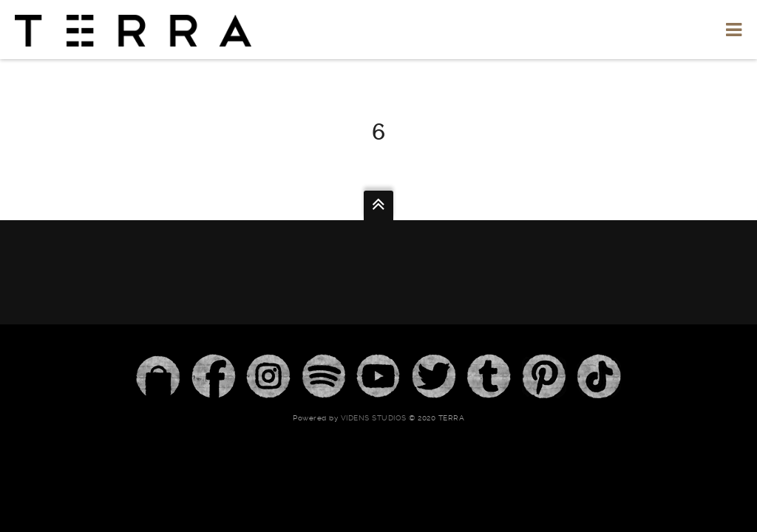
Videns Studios (374, 418)
